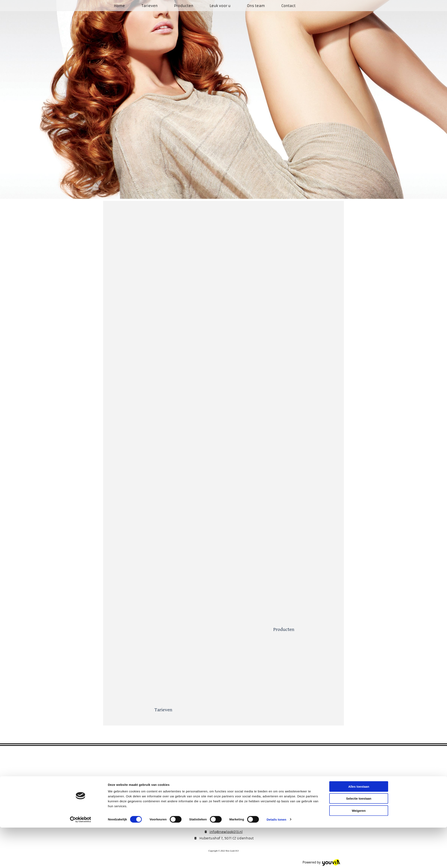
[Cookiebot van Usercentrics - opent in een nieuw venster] (81, 860)
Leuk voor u (220, 6)
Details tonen (276, 860)
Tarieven (150, 6)
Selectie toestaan (359, 839)
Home (119, 6)
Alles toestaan (359, 827)
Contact (288, 6)
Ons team (256, 6)
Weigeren (359, 851)
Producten (184, 6)
